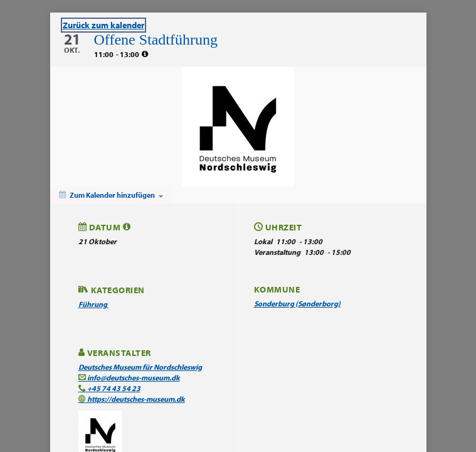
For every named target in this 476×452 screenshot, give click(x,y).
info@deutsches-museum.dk (129, 378)
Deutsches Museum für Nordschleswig (140, 367)
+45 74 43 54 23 (109, 388)
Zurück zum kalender (103, 25)
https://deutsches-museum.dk (132, 399)
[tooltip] (145, 54)
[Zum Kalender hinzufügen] (111, 195)
